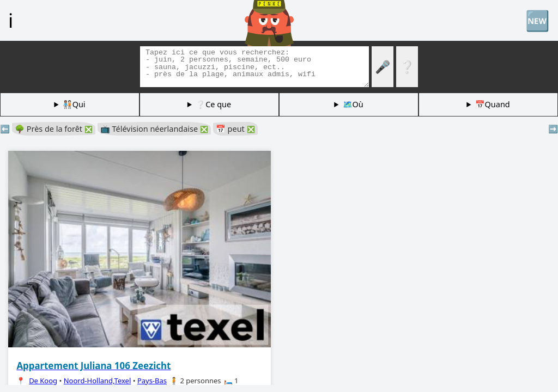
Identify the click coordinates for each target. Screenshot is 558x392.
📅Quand (493, 104)
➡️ (553, 129)
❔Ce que (213, 104)
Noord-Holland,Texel (98, 381)
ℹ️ (11, 20)
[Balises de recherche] (254, 67)
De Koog (43, 381)
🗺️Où (353, 104)
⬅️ (5, 129)
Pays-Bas (152, 381)
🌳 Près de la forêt (54, 129)
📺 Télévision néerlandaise (154, 129)
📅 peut (235, 129)
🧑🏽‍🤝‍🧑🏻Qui (74, 104)
